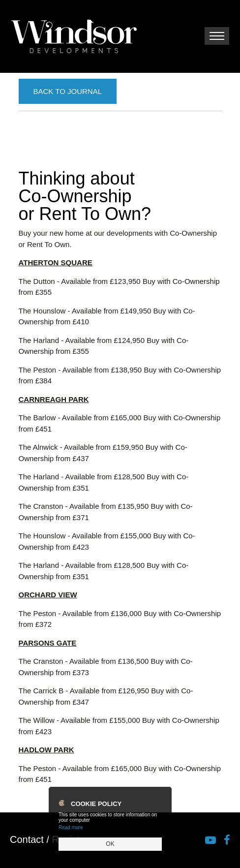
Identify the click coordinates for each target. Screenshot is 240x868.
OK (110, 844)
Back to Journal (68, 91)
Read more (71, 827)
